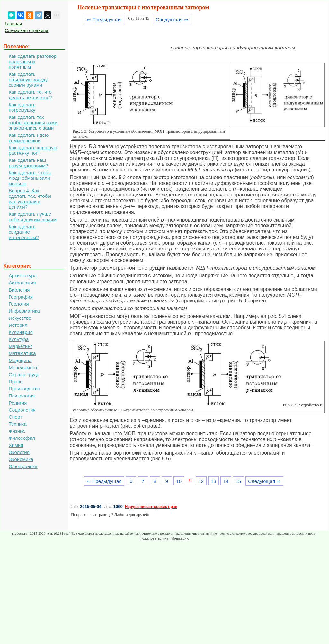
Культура (19, 339)
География (21, 297)
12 (201, 481)
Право (16, 382)
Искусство (20, 318)
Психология (22, 396)
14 (226, 481)
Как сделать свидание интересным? (24, 232)
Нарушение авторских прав (151, 507)
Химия (16, 445)
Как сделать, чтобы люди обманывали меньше (30, 178)
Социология (22, 410)
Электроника (23, 466)
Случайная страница (27, 30)
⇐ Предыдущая (104, 19)
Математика (22, 353)
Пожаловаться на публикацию (164, 538)
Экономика (21, 459)
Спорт (15, 417)
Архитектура (23, 276)
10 (179, 481)
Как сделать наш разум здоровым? (28, 163)
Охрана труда (24, 374)
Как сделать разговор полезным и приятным (33, 61)
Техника (18, 424)
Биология (19, 290)
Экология (19, 452)
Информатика (24, 311)
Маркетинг (20, 346)
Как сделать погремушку (22, 107)
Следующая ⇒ (172, 19)
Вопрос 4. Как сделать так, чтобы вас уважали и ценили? (30, 199)
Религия (18, 403)
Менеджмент (23, 367)
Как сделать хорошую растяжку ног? (33, 150)
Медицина (20, 360)
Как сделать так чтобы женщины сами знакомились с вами (33, 122)
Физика (17, 431)
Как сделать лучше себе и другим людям (33, 217)
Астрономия (22, 283)
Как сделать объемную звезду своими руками (28, 79)
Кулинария (21, 332)
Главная (13, 24)
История (18, 325)
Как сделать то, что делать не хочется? (30, 95)
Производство (24, 389)
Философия (22, 438)
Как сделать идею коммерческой (29, 138)
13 (213, 481)
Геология (19, 304)
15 (238, 481)
